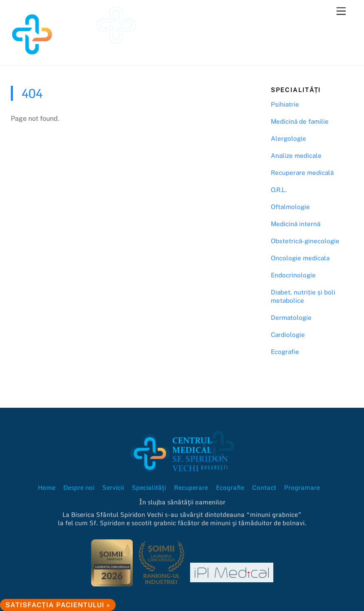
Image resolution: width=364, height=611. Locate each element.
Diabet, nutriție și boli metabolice (303, 296)
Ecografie (285, 352)
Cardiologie (288, 335)
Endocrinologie (293, 275)
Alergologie (288, 138)
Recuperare (191, 487)
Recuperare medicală (302, 173)
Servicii (113, 487)
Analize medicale (296, 156)
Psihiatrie (285, 104)
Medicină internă (296, 224)
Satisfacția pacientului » (58, 605)
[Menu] (341, 11)
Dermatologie (291, 318)
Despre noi (79, 487)
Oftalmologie (290, 207)
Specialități (149, 487)
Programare (302, 487)
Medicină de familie (300, 121)
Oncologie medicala (300, 258)
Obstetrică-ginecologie (305, 241)
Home (47, 487)
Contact (264, 487)
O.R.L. (279, 190)
